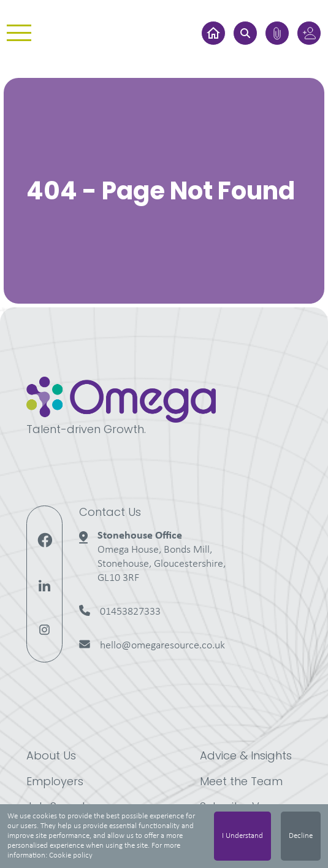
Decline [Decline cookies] (301, 836)
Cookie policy (71, 855)
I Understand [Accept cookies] (242, 836)
